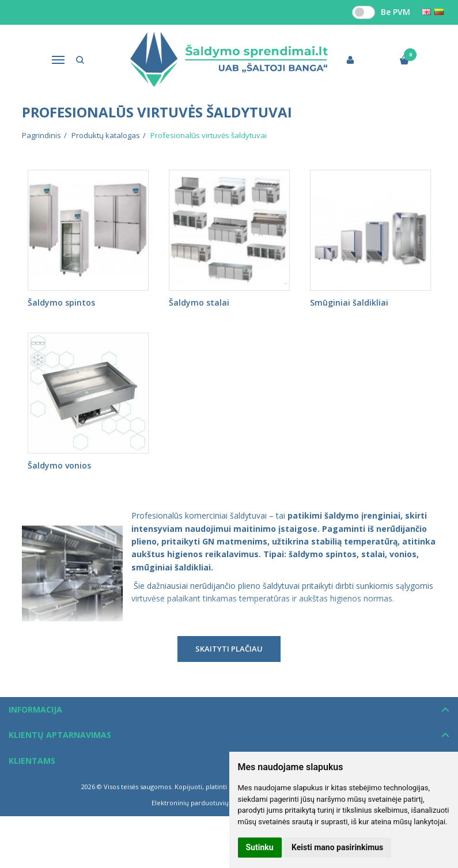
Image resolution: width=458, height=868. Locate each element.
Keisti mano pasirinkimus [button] (337, 847)
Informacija (35, 709)
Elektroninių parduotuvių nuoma (202, 803)
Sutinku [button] (260, 847)
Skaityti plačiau (229, 649)
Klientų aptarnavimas (60, 735)
